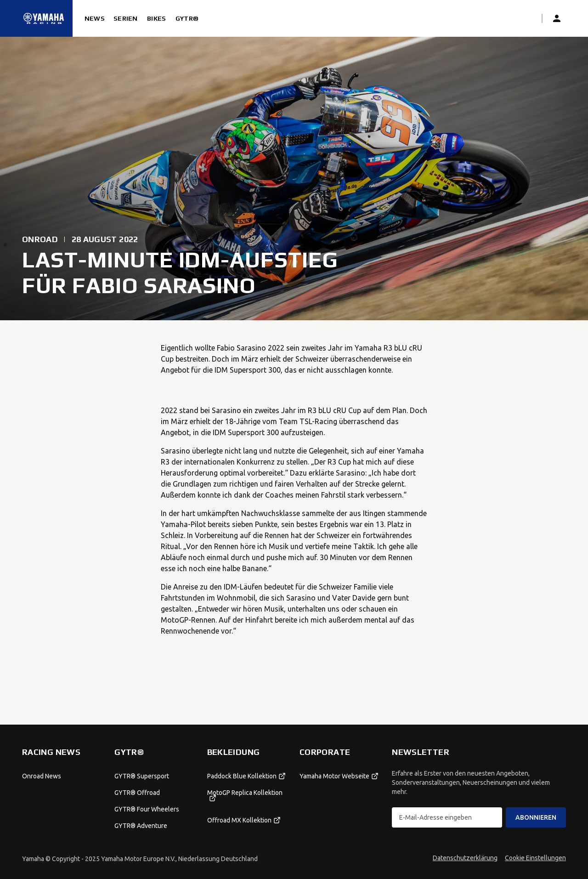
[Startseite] (44, 18)
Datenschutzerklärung (465, 858)
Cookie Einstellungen (535, 858)
